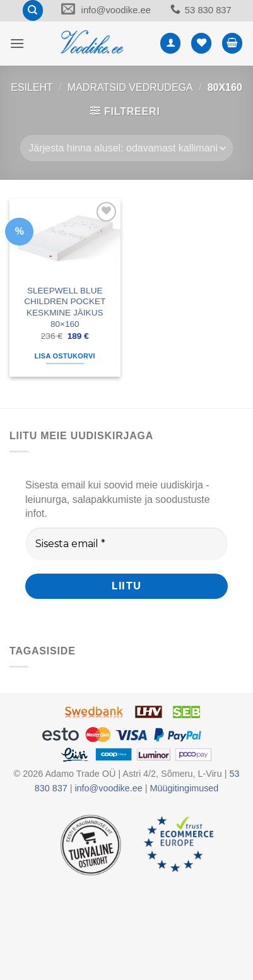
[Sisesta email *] (126, 545)
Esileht (32, 89)
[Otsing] (28, 11)
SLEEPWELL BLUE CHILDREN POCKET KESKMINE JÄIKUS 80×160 (65, 309)
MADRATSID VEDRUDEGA (130, 89)
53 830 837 (211, 11)
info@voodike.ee (114, 11)
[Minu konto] (170, 44)
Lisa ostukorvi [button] (65, 357)
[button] (17, 44)
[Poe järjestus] (126, 149)
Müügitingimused (185, 789)
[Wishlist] (201, 44)
